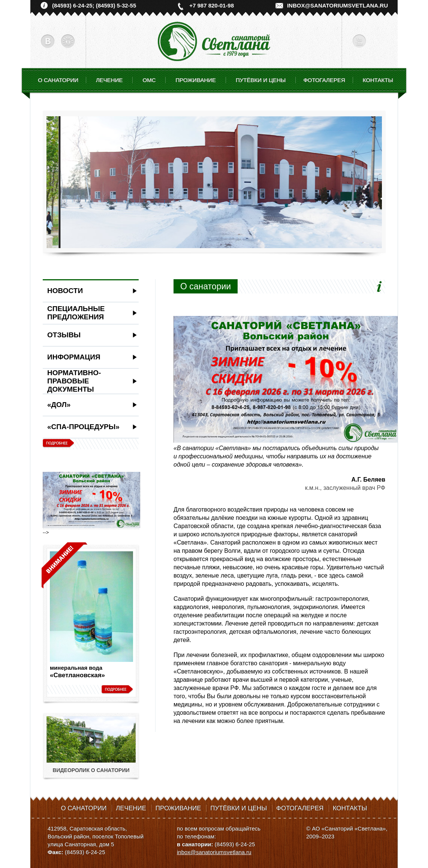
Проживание (178, 808)
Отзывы (64, 335)
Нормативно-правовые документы (74, 381)
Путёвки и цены (239, 808)
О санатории (58, 80)
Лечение (131, 808)
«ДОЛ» (59, 405)
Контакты (378, 80)
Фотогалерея (324, 80)
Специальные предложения (76, 313)
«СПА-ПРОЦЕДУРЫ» (83, 427)
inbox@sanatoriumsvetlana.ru (337, 5)
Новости (65, 291)
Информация (74, 357)
